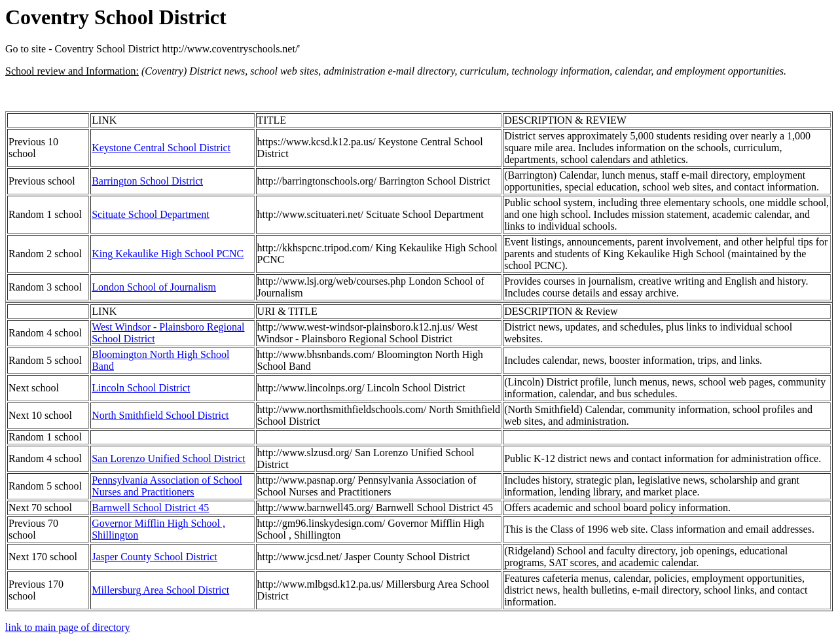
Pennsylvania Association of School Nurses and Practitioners (167, 486)
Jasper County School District (155, 557)
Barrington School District (147, 181)
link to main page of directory (68, 627)
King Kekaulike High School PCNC (168, 254)
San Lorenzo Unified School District (169, 458)
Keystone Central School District (161, 148)
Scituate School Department (151, 214)
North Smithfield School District (160, 415)
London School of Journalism (154, 287)
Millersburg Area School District (160, 590)
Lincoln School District (141, 388)
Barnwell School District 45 (150, 508)
